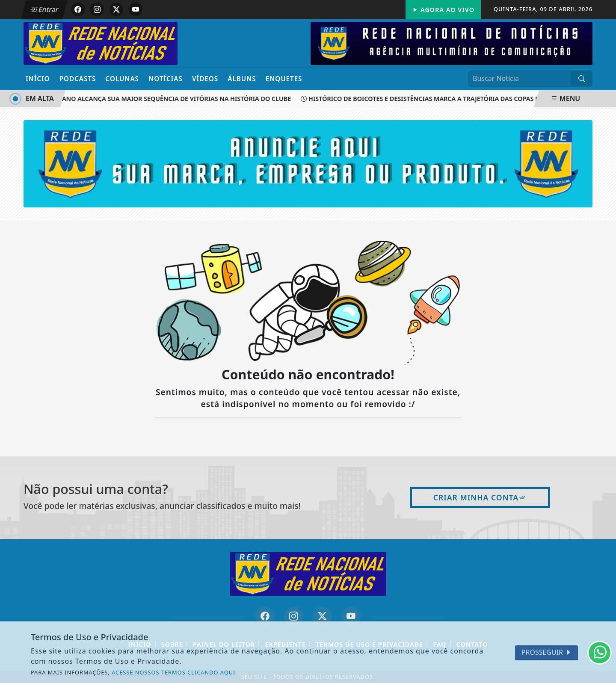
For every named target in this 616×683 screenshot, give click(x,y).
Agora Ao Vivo (443, 10)
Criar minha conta (480, 497)
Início (38, 79)
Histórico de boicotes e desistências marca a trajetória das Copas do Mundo (453, 99)
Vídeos (205, 79)
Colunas (122, 79)
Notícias (166, 79)
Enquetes (284, 79)
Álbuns (242, 79)
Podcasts (78, 79)
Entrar (44, 9)
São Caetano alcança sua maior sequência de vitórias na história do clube (176, 99)
